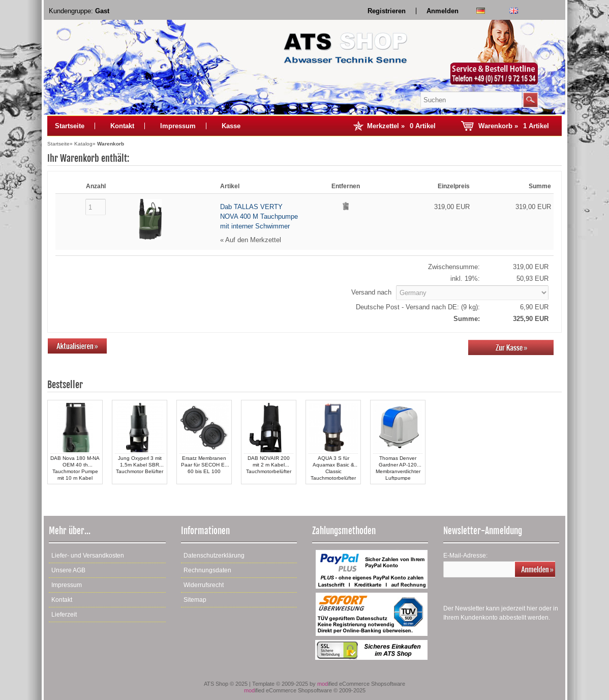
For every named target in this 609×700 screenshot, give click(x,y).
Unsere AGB (68, 570)
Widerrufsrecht (204, 585)
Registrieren (387, 11)
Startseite (70, 126)
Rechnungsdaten (207, 570)
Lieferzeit (64, 615)
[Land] (472, 293)
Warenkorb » (514, 126)
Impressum (178, 126)
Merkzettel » (401, 126)
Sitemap (195, 600)
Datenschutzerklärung (214, 556)
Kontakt (122, 126)
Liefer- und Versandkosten (88, 556)
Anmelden (443, 11)
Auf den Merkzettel (253, 240)
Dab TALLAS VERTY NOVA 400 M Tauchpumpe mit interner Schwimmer (259, 216)
